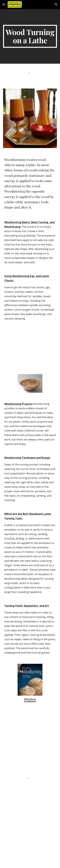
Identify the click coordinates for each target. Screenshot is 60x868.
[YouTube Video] (30, 841)
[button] (4, 4)
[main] (30, 36)
